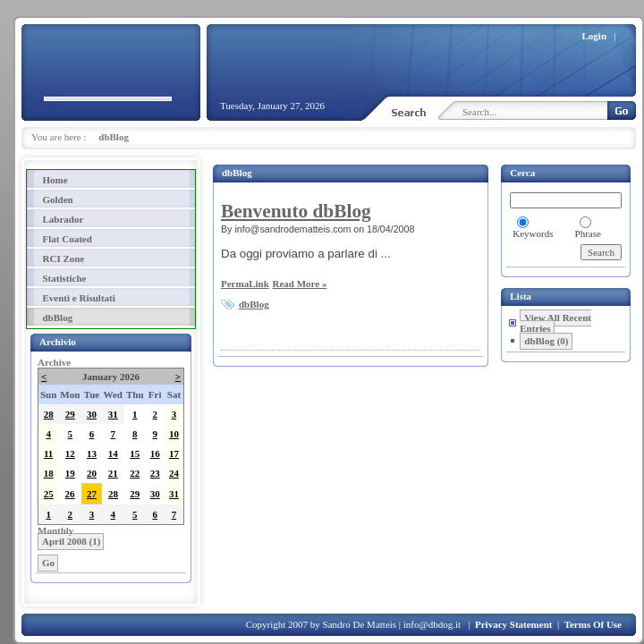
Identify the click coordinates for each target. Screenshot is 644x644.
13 (92, 453)
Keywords (533, 233)
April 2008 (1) (71, 541)
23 (155, 473)
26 (70, 494)
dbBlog (114, 137)
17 (174, 453)
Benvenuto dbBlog (296, 211)
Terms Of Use (593, 624)
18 (49, 473)
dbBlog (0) (546, 341)
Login (595, 36)
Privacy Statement (513, 624)
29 (70, 414)
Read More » (299, 284)
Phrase (588, 233)
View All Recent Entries (555, 323)
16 (155, 453)
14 (113, 453)
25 (49, 494)
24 (174, 473)
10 (174, 434)
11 (48, 453)
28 (49, 414)
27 (92, 494)
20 (92, 473)
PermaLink (245, 284)
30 (92, 414)
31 (113, 414)
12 (70, 453)
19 (70, 473)
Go (48, 563)
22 (135, 473)
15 (135, 453)
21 (113, 473)
